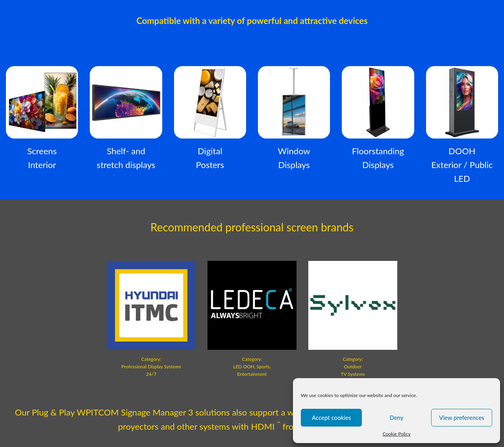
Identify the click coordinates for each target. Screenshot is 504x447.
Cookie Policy (396, 434)
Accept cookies (332, 417)
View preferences (462, 417)
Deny (396, 417)
